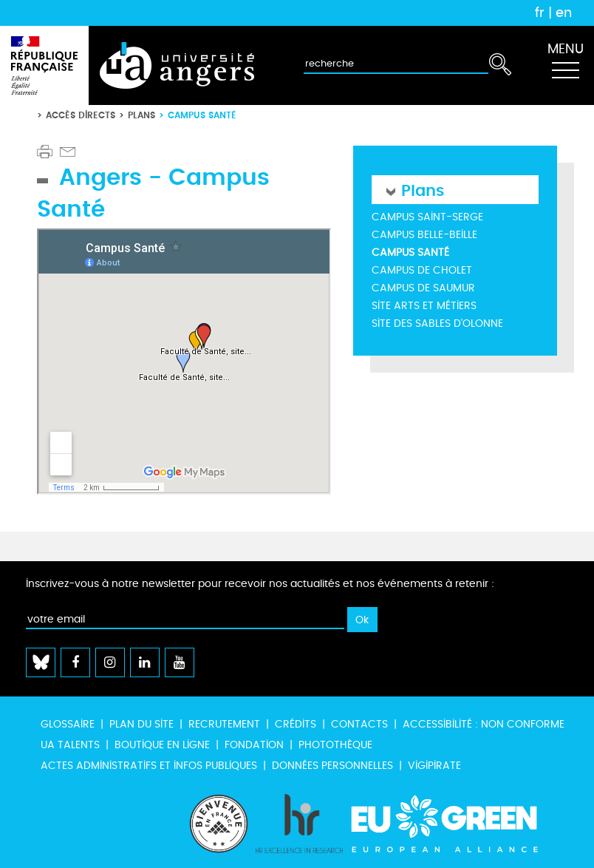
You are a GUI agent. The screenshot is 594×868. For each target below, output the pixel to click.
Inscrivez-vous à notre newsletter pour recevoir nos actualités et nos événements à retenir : (260, 584)
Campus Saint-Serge (427, 217)
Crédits (296, 724)
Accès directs (81, 115)
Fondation (254, 745)
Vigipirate (434, 766)
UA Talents (70, 745)
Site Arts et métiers (424, 306)
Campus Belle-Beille (424, 235)
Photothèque (335, 745)
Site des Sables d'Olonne (437, 323)
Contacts (359, 724)
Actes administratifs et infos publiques (149, 766)
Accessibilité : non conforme (484, 724)
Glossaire (68, 724)
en (564, 13)
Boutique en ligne (162, 745)
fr (540, 13)
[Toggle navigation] (565, 66)
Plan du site (141, 724)
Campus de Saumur (423, 288)
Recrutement (224, 724)
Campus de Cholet (422, 270)
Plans (141, 115)
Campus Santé (410, 252)
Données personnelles (332, 766)
